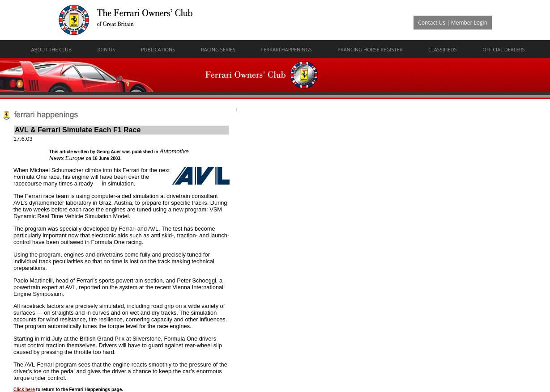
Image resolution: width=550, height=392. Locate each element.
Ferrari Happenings (287, 49)
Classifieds (443, 49)
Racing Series (218, 49)
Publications (158, 49)
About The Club (52, 49)
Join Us (107, 49)
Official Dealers (503, 49)
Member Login (469, 23)
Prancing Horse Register (370, 49)
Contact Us (432, 23)
